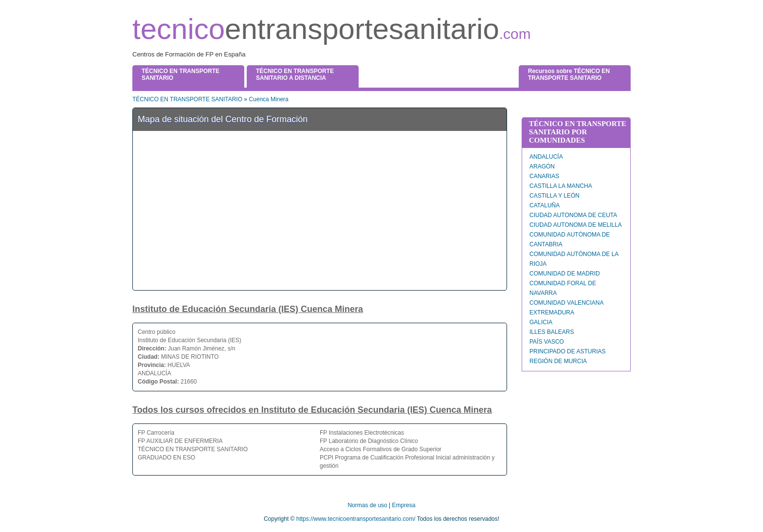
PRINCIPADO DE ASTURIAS (567, 351)
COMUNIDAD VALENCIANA (566, 303)
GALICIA (541, 322)
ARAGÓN (542, 166)
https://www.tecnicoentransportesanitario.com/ (356, 519)
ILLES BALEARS (552, 332)
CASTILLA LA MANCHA (561, 186)
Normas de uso (367, 505)
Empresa (404, 505)
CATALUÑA (545, 205)
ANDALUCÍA (546, 157)
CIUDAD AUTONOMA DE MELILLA (576, 225)
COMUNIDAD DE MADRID (565, 274)
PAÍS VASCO (547, 342)
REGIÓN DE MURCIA (558, 361)
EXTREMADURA (552, 312)
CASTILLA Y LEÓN (554, 196)
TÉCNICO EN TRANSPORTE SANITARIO (187, 99)
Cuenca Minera (268, 99)
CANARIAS (544, 176)
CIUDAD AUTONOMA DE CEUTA (573, 215)
